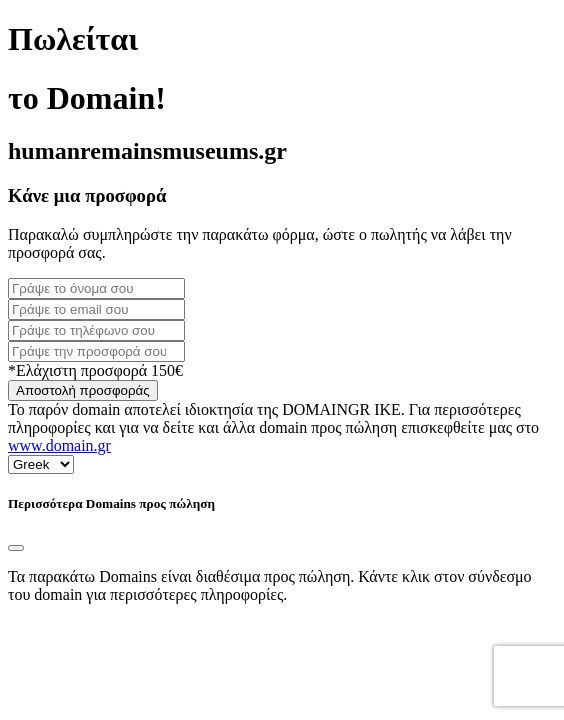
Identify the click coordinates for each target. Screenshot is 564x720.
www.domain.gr (59, 445)
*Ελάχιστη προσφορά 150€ (95, 370)
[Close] (16, 548)
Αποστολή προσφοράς (83, 390)
